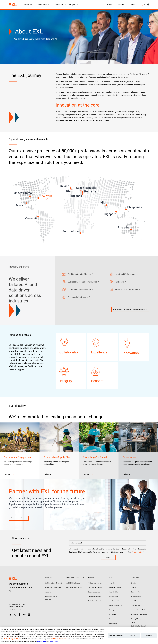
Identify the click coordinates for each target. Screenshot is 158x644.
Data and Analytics (94, 592)
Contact (133, 5)
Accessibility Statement (139, 614)
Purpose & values (115, 587)
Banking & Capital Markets (54, 583)
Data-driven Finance (95, 596)
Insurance (48, 592)
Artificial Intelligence (95, 583)
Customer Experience (95, 587)
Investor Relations (116, 605)
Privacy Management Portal (138, 620)
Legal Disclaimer (136, 601)
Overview (112, 583)
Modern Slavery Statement (140, 610)
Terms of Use (136, 592)
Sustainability (114, 592)
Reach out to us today (19, 518)
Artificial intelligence (73, 583)
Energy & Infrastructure (53, 587)
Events (110, 5)
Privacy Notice (137, 552)
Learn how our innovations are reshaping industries (130, 309)
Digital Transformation (95, 601)
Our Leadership (114, 601)
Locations (113, 614)
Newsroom (113, 619)
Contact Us (113, 623)
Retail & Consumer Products (51, 598)
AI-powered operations (74, 587)
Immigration (114, 610)
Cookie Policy (136, 605)
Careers (121, 5)
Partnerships (114, 596)
